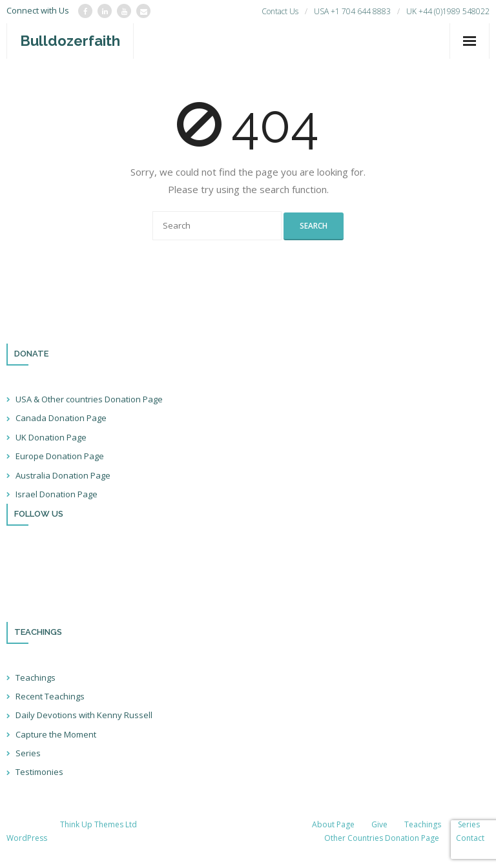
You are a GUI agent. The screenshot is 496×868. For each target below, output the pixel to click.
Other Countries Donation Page (382, 838)
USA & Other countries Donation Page (89, 399)
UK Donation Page (51, 437)
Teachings (36, 677)
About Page (333, 824)
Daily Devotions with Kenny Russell (84, 715)
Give (379, 824)
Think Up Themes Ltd (98, 824)
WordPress (27, 838)
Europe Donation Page (60, 456)
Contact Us (280, 11)
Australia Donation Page (63, 475)
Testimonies (39, 772)
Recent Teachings (50, 696)
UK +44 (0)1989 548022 (448, 11)
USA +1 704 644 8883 (352, 11)
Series (28, 753)
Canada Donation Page (61, 418)
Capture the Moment (56, 734)
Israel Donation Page (57, 494)
